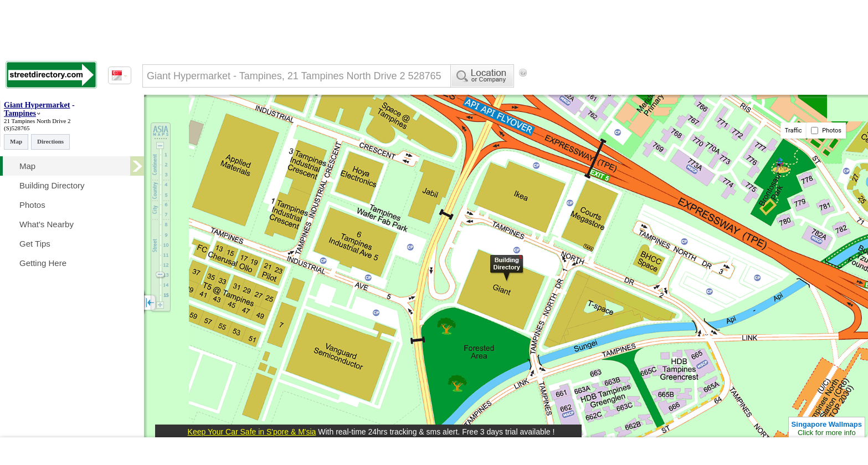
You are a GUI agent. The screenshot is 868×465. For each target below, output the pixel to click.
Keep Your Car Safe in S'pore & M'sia (252, 432)
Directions (50, 141)
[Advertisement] (621, 91)
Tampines (20, 113)
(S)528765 (17, 128)
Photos (826, 131)
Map (16, 141)
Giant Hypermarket (37, 105)
